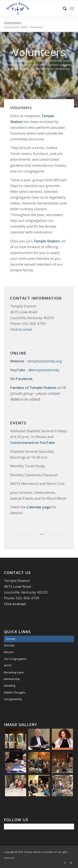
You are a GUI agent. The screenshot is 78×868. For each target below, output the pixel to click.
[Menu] (72, 8)
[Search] (63, 8)
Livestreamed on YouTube (32, 442)
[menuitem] (63, 8)
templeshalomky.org (45, 361)
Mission (9, 652)
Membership (12, 679)
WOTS (8, 665)
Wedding (10, 686)
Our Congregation (15, 659)
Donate (11, 639)
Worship (9, 645)
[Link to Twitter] (71, 863)
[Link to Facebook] (65, 863)
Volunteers (13, 23)
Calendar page (39, 507)
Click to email (21, 329)
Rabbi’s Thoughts (15, 692)
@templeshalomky (44, 370)
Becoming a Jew (14, 672)
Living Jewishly (13, 699)
